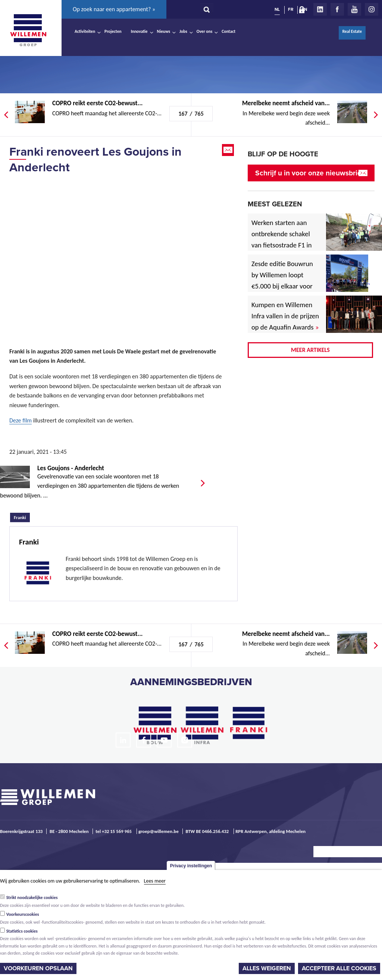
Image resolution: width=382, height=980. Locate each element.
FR (291, 9)
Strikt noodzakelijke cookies (32, 898)
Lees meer (155, 881)
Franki (22, 516)
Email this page (229, 150)
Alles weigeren (267, 968)
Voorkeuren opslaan (38, 968)
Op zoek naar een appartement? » (114, 9)
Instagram (372, 9)
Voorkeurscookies (23, 914)
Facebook (337, 9)
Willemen (28, 30)
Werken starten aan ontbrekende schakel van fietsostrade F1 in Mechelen (282, 239)
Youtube (354, 9)
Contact (228, 31)
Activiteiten (85, 31)
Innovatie (139, 31)
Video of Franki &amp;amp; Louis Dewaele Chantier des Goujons (116, 252)
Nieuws (164, 31)
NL (277, 9)
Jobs (183, 31)
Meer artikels (310, 350)
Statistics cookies (22, 931)
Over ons (205, 31)
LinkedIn (320, 9)
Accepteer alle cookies (339, 968)
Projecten (113, 31)
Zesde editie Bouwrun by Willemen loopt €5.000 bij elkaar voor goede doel (282, 280)
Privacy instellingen (191, 866)
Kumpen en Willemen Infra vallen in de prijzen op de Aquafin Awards (285, 316)
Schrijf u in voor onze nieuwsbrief (309, 173)
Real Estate (352, 31)
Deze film (21, 420)
